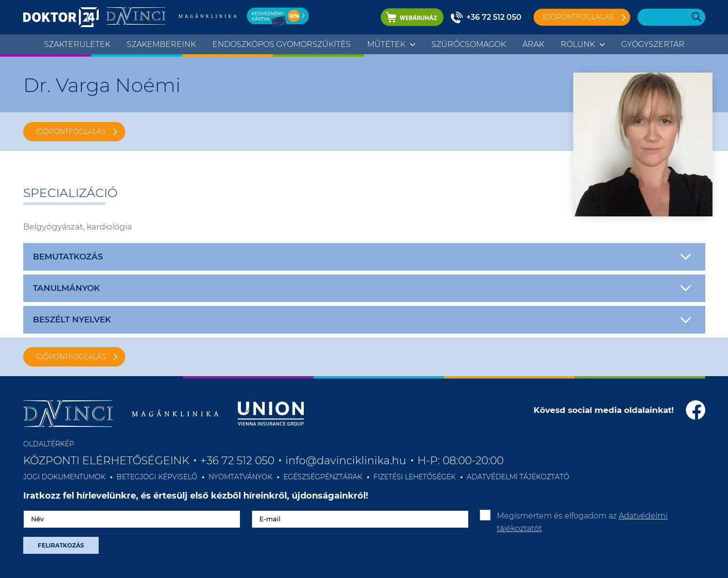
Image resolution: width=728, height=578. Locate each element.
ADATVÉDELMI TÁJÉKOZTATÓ (518, 477)
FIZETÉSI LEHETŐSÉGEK (415, 477)
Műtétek (386, 44)
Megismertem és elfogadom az (582, 522)
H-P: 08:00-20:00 (461, 461)
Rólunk (578, 44)
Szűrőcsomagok (469, 44)
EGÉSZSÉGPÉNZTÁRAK (323, 477)
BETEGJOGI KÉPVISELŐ (157, 477)
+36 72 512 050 (494, 17)
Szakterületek (77, 44)
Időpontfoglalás (578, 17)
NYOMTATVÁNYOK (240, 477)
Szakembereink (161, 44)
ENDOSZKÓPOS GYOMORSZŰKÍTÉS (282, 44)
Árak (533, 44)
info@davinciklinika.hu (346, 461)
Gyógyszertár (653, 44)
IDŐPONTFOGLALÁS (71, 132)
